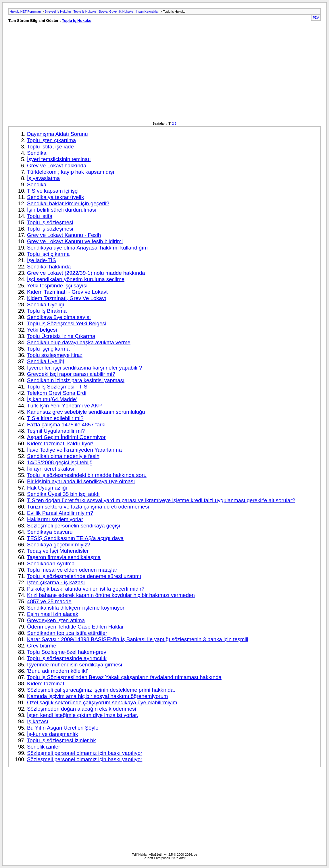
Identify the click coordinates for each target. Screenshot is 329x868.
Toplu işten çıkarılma (51, 140)
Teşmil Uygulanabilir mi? (56, 431)
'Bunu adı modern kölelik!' (57, 671)
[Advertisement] (83, 75)
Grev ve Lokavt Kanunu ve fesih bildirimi (75, 241)
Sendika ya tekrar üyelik (55, 197)
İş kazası (38, 721)
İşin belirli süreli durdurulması (62, 210)
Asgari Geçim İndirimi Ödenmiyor (66, 437)
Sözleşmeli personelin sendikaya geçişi (74, 526)
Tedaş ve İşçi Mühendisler (58, 551)
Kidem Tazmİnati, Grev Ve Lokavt (67, 298)
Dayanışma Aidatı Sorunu (57, 134)
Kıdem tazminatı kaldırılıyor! (60, 443)
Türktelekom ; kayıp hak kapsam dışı (71, 172)
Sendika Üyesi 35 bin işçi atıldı (63, 494)
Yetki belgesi (42, 330)
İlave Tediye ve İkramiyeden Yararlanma (74, 450)
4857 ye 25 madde (49, 601)
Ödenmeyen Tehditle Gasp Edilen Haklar (75, 627)
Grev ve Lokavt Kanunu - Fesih (64, 235)
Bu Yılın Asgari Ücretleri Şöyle (63, 728)
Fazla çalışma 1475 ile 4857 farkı (66, 425)
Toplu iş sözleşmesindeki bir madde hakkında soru (87, 475)
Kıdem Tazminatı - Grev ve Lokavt (67, 292)
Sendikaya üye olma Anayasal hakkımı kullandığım (87, 248)
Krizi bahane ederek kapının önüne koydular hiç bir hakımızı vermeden (111, 595)
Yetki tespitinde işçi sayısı (57, 286)
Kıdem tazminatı (46, 684)
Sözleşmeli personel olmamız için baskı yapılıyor (85, 753)
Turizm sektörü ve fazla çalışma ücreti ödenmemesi (88, 507)
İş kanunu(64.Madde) (52, 399)
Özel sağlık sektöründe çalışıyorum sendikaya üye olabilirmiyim (102, 702)
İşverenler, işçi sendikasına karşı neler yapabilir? (84, 368)
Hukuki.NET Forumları (25, 11)
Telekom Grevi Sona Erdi (57, 393)
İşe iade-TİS (42, 260)
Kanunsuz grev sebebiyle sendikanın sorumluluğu (86, 412)
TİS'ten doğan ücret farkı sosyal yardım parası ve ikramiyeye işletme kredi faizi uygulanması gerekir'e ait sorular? (161, 500)
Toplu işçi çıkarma (48, 254)
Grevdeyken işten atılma (56, 620)
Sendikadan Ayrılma (51, 563)
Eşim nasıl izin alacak (53, 614)
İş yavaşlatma (43, 178)
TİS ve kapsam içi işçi (53, 191)
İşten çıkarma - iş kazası (56, 582)
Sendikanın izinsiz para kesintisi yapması (76, 380)
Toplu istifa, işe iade (50, 147)
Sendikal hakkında (49, 267)
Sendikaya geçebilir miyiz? (59, 545)
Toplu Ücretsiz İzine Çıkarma (61, 336)
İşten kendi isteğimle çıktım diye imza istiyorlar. (83, 715)
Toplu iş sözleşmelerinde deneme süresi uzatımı (84, 576)
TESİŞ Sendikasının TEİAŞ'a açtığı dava (75, 538)
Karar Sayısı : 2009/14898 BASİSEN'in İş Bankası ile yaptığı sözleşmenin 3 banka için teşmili (138, 639)
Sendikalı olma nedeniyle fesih (63, 456)
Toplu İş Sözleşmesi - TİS (57, 387)
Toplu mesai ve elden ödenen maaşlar (72, 570)
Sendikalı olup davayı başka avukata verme (79, 342)
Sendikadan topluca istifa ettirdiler (67, 633)
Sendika (37, 153)
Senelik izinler (44, 747)
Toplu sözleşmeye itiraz (55, 355)
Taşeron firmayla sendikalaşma (64, 557)
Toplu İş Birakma (47, 311)
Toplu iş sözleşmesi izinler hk (61, 740)
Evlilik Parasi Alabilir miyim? (60, 513)
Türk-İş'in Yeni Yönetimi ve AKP (64, 406)
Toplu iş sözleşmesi (50, 222)
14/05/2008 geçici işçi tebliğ (60, 462)
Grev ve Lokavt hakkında (57, 166)
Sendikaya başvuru (50, 532)
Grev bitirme (42, 646)
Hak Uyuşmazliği (47, 488)
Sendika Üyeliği (46, 305)
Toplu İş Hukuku (77, 21)
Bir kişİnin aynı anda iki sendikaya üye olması (81, 481)
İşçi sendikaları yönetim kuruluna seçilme (76, 279)
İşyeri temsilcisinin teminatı (59, 159)
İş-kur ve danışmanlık (52, 734)
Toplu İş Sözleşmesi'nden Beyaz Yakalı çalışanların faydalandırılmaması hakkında (124, 677)
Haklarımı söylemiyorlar (55, 519)
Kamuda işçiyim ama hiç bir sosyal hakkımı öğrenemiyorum (97, 696)
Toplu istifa (40, 216)
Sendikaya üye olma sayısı (59, 317)
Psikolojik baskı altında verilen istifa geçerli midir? (86, 589)
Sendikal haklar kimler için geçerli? (68, 203)
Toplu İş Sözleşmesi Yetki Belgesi (67, 323)
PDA (316, 18)
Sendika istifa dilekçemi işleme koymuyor (76, 608)
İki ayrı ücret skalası (51, 469)
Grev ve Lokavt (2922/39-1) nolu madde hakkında (86, 273)
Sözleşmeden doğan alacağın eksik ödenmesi (82, 709)
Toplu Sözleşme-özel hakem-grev (67, 652)
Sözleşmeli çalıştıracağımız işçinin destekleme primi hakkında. (101, 690)
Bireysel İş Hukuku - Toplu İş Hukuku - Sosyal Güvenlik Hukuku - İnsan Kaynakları (102, 11)
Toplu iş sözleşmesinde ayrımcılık (67, 658)
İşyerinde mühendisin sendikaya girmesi (75, 665)
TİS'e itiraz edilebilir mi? (55, 418)
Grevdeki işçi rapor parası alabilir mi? (71, 374)
